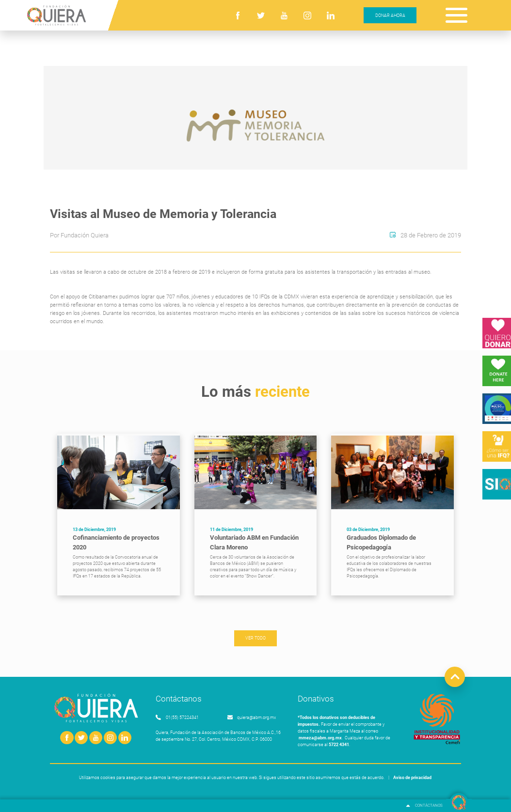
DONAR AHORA (390, 15)
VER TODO (255, 638)
